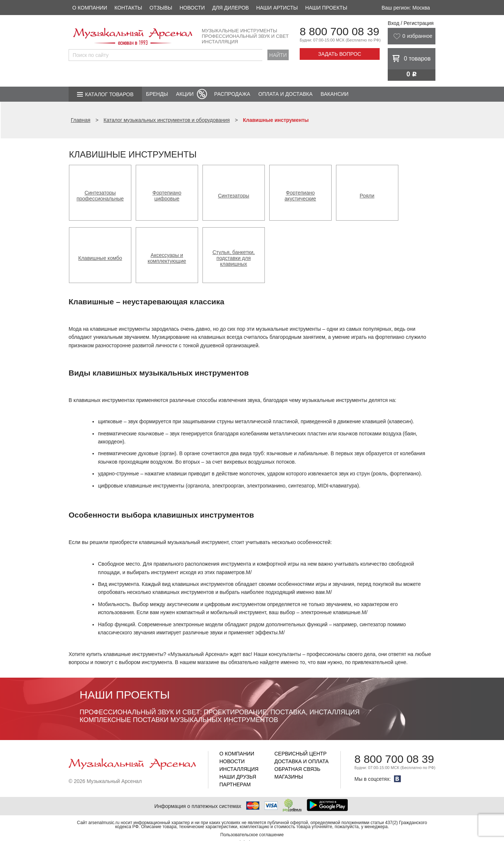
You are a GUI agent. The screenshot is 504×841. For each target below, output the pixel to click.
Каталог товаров (109, 94)
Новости (192, 8)
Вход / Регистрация (411, 23)
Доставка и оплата (302, 761)
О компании (90, 8)
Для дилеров (230, 8)
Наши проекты (326, 8)
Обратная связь (297, 769)
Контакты (128, 8)
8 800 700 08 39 (339, 31)
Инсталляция (239, 769)
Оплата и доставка (285, 94)
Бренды (157, 94)
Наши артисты (277, 8)
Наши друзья (238, 777)
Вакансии (335, 94)
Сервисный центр (300, 754)
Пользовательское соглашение (252, 835)
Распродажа (232, 94)
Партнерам (235, 784)
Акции (185, 94)
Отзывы (161, 8)
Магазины (289, 777)
